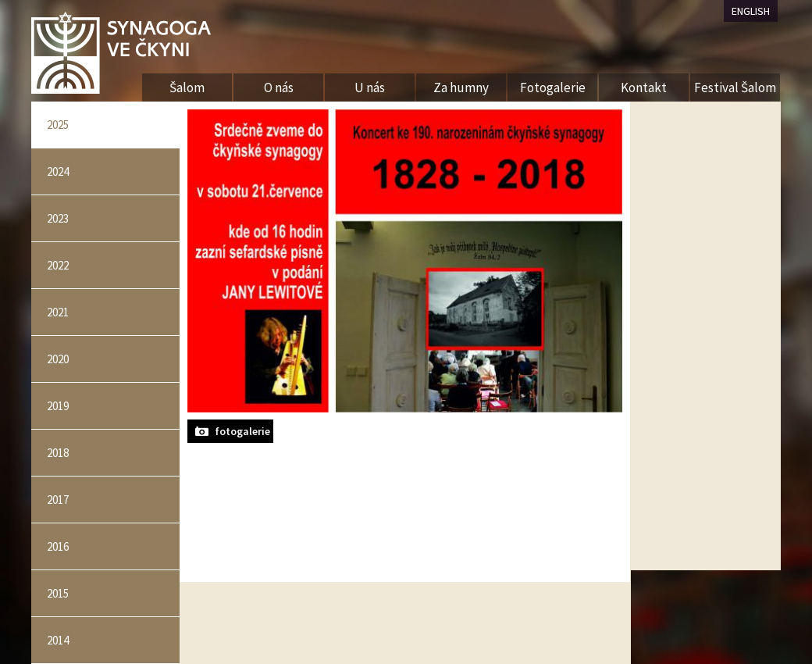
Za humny (461, 87)
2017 (58, 500)
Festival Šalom (735, 87)
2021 (58, 312)
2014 (58, 640)
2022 (58, 265)
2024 (58, 171)
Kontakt (644, 87)
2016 (58, 546)
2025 (58, 125)
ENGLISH (751, 11)
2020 (58, 359)
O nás (279, 87)
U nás (370, 87)
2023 (58, 218)
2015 (58, 593)
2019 (58, 406)
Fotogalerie (553, 87)
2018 (58, 453)
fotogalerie (242, 431)
